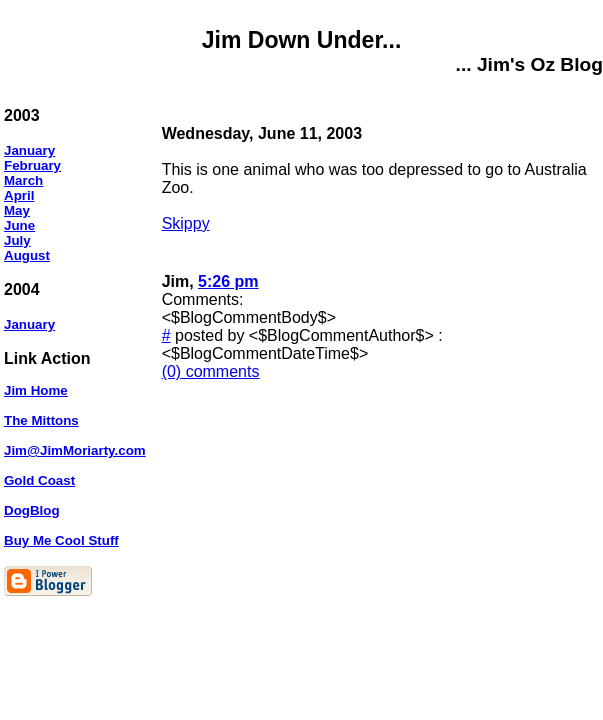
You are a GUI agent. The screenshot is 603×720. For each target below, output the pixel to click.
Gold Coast (39, 480)
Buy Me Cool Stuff (61, 540)
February (32, 165)
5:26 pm (228, 281)
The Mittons (41, 420)
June (19, 225)
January (29, 150)
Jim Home (36, 390)
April (19, 195)
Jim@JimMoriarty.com (75, 450)
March (23, 180)
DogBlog (32, 510)
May (17, 210)
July (17, 240)
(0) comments (211, 371)
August (27, 255)
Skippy (186, 223)
